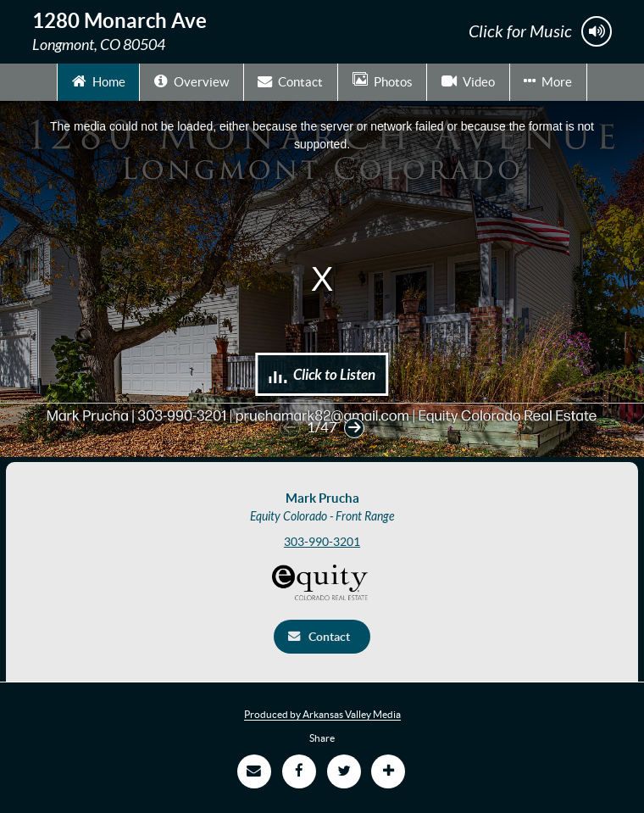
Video (468, 81)
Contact (290, 81)
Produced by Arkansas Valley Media (322, 714)
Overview (192, 81)
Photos (383, 81)
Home (99, 81)
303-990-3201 (322, 542)
